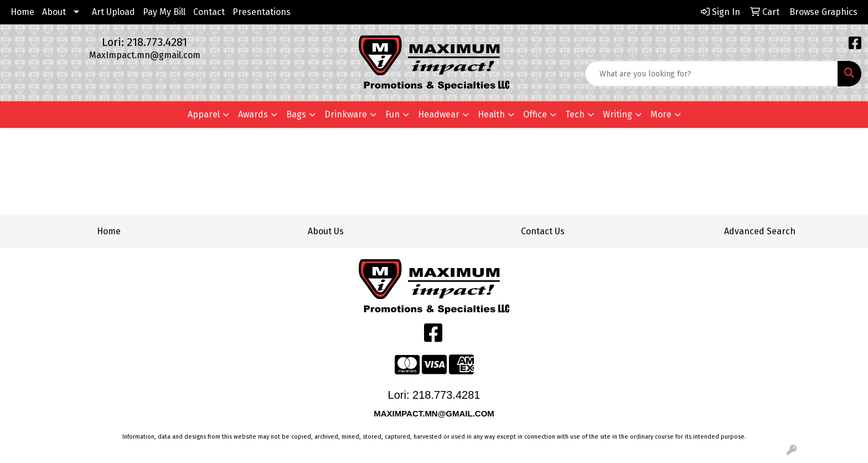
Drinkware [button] (346, 114)
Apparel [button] (204, 114)
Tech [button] (575, 114)
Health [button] (491, 114)
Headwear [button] (439, 114)
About (54, 12)
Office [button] (535, 114)
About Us (326, 231)
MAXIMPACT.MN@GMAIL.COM (435, 413)
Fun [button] (392, 114)
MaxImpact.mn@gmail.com (145, 55)
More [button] (661, 114)
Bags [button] (296, 114)
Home (22, 12)
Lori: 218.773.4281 (144, 42)
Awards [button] (253, 114)
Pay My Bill (164, 12)
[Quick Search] (712, 74)
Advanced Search (760, 231)
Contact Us (543, 231)
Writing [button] (618, 114)
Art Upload (113, 12)
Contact (209, 12)
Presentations (262, 12)
